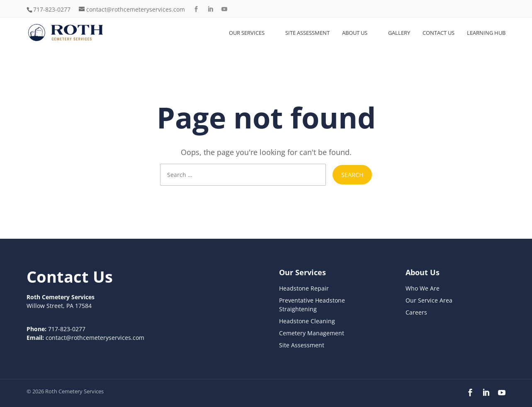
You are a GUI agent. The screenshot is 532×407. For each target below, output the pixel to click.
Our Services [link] (247, 33)
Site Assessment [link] (307, 33)
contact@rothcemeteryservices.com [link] (95, 338)
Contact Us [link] (438, 33)
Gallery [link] (399, 33)
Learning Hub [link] (486, 33)
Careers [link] (416, 312)
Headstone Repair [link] (304, 288)
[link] (70, 32)
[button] (196, 9)
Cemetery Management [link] (312, 333)
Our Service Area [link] (429, 300)
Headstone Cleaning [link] (307, 321)
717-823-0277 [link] (52, 9)
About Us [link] (355, 33)
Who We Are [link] (423, 288)
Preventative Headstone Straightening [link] (312, 305)
